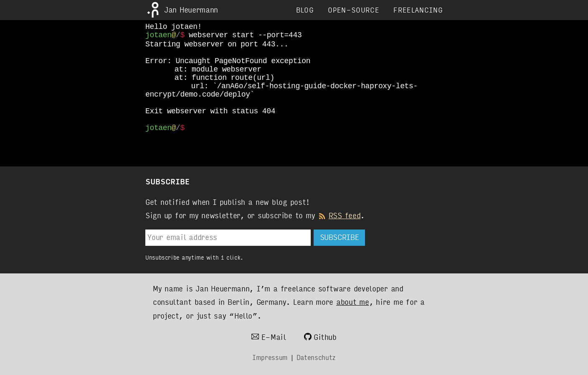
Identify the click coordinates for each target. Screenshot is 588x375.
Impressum (270, 358)
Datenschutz (316, 358)
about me (353, 302)
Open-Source (354, 10)
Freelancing (418, 10)
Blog (305, 10)
